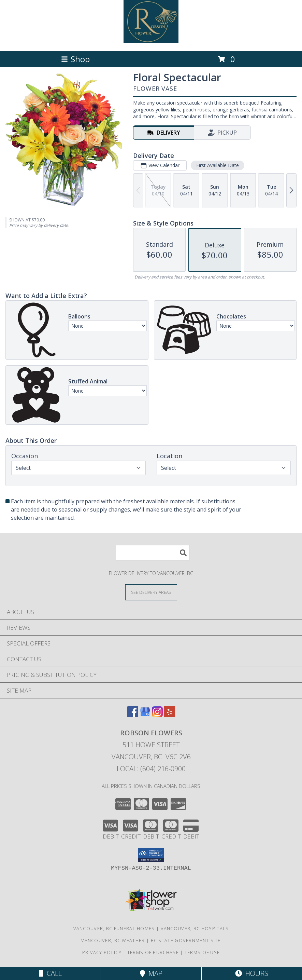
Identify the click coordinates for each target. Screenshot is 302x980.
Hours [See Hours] (252, 973)
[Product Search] (153, 553)
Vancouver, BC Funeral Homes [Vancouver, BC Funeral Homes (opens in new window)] (114, 928)
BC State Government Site (186, 940)
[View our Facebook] (133, 715)
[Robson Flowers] (151, 41)
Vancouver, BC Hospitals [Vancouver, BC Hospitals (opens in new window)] (195, 928)
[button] (151, 855)
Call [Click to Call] (50, 973)
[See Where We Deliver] (151, 592)
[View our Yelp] (170, 715)
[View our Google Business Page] (145, 715)
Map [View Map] (151, 973)
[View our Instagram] (157, 715)
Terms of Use (202, 952)
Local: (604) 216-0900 (151, 769)
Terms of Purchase (153, 952)
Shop (75, 59)
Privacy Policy (102, 952)
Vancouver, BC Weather (113, 940)
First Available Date (218, 165)
